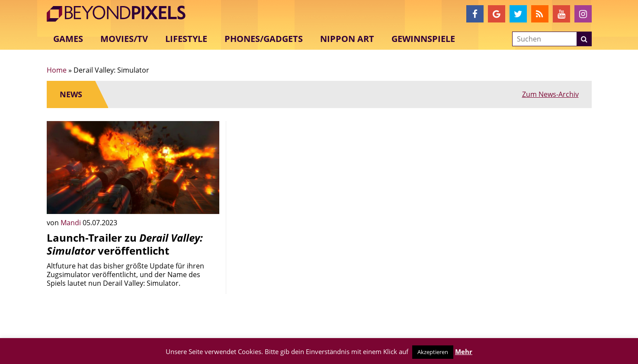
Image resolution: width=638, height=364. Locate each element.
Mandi (72, 223)
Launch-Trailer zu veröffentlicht (125, 244)
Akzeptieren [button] (433, 352)
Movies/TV (124, 39)
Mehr (464, 351)
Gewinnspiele (423, 39)
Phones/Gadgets (264, 39)
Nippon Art (347, 39)
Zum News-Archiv (550, 94)
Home (57, 70)
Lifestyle (186, 39)
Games (68, 39)
